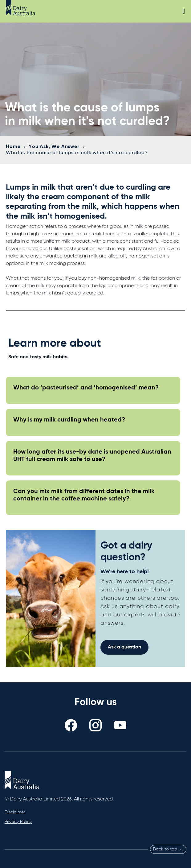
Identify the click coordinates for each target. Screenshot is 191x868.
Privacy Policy (18, 822)
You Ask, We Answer (54, 147)
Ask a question (124, 647)
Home (13, 147)
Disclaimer (15, 812)
